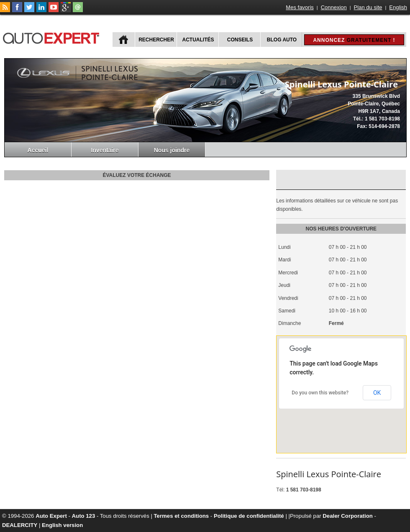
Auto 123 (84, 516)
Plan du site (368, 7)
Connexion (334, 7)
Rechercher (156, 40)
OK (377, 393)
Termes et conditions (182, 516)
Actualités (198, 40)
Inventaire (105, 150)
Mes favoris (300, 7)
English (398, 7)
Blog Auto (282, 40)
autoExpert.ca (53, 37)
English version (62, 525)
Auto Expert (51, 516)
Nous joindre (172, 150)
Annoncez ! (354, 40)
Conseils (240, 40)
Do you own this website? (320, 393)
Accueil (38, 150)
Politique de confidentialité (249, 516)
